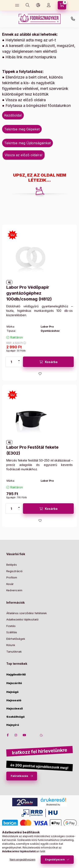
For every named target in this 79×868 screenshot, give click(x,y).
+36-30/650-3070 (73, 19)
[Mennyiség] (11, 362)
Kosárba (51, 362)
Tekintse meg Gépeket (22, 129)
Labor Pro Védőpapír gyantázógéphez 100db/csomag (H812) (29, 293)
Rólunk (11, 645)
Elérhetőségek (16, 639)
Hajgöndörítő (16, 675)
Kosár (10, 584)
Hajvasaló (14, 700)
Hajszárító (14, 683)
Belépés (12, 565)
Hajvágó (12, 692)
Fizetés (11, 626)
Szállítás (12, 632)
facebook (8, 735)
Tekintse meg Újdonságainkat (27, 143)
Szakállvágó (15, 717)
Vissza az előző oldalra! (23, 155)
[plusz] (19, 361)
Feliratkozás (19, 776)
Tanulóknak (14, 652)
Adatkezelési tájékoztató (22, 619)
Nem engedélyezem (23, 859)
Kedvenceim (14, 590)
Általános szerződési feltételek (27, 613)
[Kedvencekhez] (40, 374)
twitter (33, 735)
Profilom (12, 577)
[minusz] (19, 363)
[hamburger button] (17, 5)
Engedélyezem (55, 859)
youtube (24, 735)
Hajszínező (15, 709)
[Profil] (49, 5)
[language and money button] (38, 5)
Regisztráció (14, 571)
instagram (16, 735)
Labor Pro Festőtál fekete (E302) (32, 450)
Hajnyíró (13, 725)
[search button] (28, 5)
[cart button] (62, 5)
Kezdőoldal (13, 115)
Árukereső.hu (53, 805)
